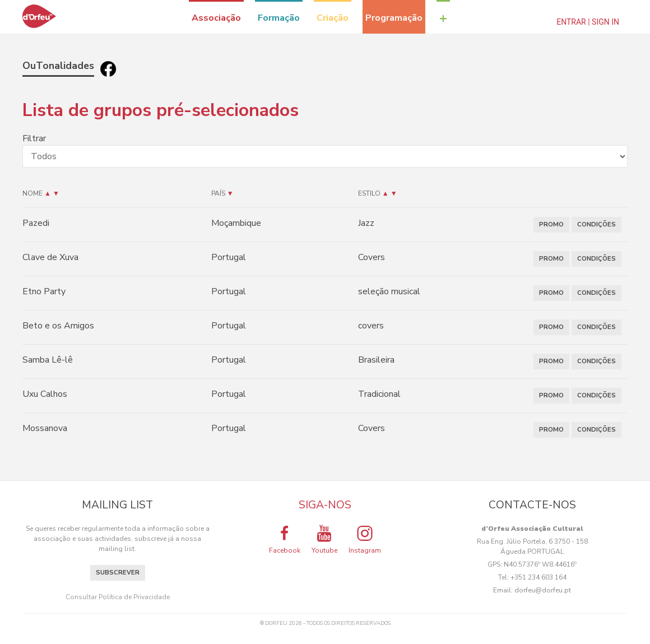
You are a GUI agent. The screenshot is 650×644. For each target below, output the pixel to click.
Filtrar (34, 138)
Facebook (285, 539)
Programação (394, 18)
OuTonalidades (58, 66)
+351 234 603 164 (538, 577)
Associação (216, 18)
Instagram (365, 539)
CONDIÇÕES (596, 224)
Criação (333, 18)
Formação (279, 18)
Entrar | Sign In (588, 22)
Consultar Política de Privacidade (118, 597)
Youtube (324, 539)
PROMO (551, 224)
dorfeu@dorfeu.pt (543, 590)
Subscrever (118, 573)
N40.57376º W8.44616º (540, 564)
